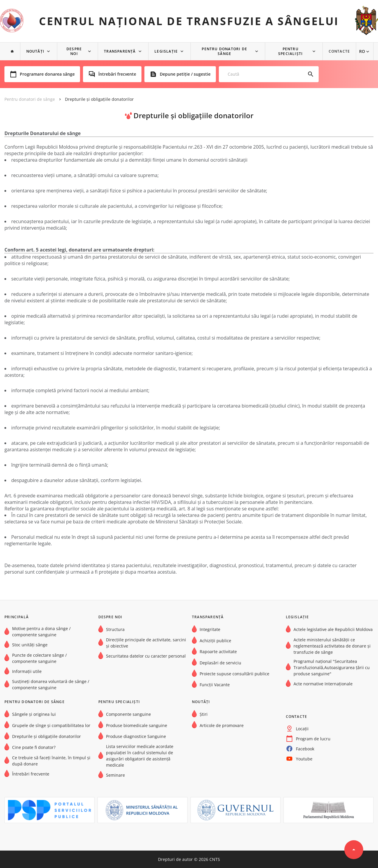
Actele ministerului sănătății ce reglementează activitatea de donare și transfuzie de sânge (332, 646)
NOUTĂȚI (35, 51)
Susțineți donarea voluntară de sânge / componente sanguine (51, 684)
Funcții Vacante (215, 685)
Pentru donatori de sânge (225, 51)
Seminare (115, 775)
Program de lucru (313, 739)
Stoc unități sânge (30, 645)
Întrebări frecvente (117, 74)
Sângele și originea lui (34, 714)
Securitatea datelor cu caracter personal (146, 656)
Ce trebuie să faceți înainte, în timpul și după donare (51, 761)
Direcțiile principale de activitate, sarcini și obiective (146, 643)
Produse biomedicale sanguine (137, 725)
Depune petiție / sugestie (185, 74)
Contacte (339, 51)
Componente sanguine (128, 714)
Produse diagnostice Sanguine (136, 736)
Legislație (166, 51)
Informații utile (27, 671)
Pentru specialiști (290, 51)
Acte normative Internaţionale (323, 684)
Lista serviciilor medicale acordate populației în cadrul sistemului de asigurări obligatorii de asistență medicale (140, 756)
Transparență (120, 51)
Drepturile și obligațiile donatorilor (99, 99)
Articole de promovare (222, 725)
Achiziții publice (215, 641)
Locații (302, 729)
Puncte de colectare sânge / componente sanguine (39, 658)
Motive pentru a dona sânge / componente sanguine (41, 632)
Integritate (210, 629)
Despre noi (74, 51)
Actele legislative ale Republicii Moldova (333, 629)
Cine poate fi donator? (34, 747)
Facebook (305, 749)
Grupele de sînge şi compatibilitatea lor (51, 725)
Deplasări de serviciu (220, 663)
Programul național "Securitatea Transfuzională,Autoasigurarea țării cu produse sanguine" (332, 667)
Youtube (304, 759)
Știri (204, 714)
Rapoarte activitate (218, 652)
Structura (115, 629)
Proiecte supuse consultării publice (234, 674)
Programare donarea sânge (47, 74)
